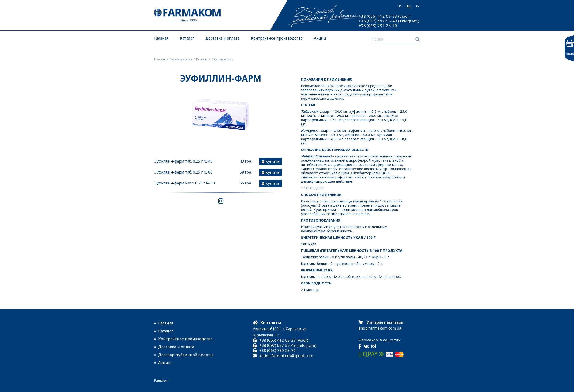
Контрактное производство (277, 38)
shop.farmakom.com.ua (380, 328)
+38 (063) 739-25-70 (378, 26)
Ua (400, 6)
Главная (161, 38)
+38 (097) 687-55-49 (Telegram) (389, 21)
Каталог (187, 38)
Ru (409, 6)
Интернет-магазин (381, 322)
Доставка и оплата (222, 38)
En (418, 6)
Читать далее (313, 188)
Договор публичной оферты (186, 355)
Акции (320, 38)
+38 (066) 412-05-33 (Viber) (384, 16)
